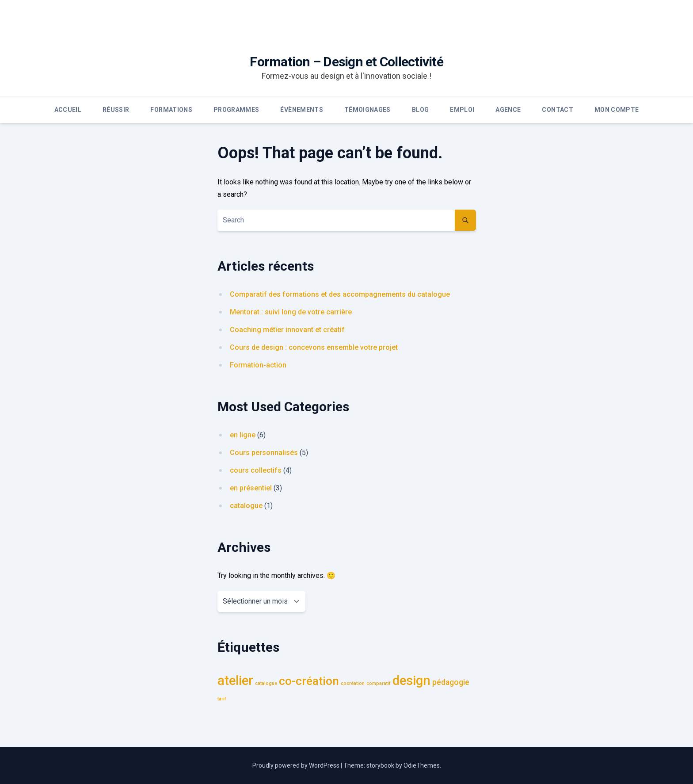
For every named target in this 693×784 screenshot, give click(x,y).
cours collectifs (256, 470)
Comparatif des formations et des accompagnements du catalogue (340, 294)
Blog (420, 110)
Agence (508, 110)
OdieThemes (422, 765)
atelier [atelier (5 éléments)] (235, 681)
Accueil (68, 110)
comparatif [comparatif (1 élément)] (379, 683)
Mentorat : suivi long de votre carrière (291, 312)
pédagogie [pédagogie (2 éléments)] (451, 682)
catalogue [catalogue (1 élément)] (266, 683)
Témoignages (367, 110)
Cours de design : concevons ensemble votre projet (314, 347)
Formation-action (258, 365)
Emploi (462, 110)
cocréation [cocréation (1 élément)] (353, 683)
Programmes (236, 110)
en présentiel (251, 488)
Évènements (302, 110)
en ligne (243, 435)
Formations (171, 110)
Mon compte (617, 110)
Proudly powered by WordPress (297, 765)
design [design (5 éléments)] (411, 681)
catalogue (246, 506)
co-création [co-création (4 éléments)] (309, 681)
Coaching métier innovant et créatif (287, 330)
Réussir (116, 110)
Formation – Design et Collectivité (346, 62)
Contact (557, 110)
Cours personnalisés (264, 453)
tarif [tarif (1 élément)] (222, 699)
